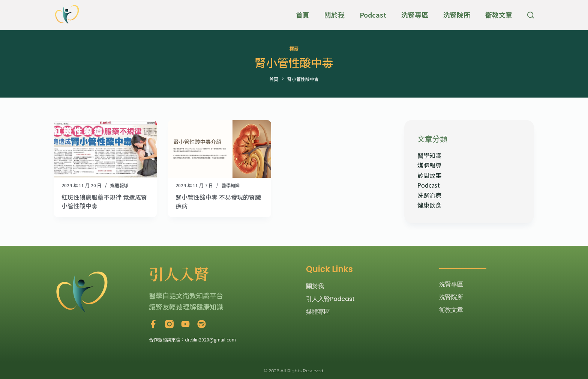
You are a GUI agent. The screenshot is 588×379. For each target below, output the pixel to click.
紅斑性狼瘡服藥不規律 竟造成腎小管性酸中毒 (104, 201)
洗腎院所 (457, 15)
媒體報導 (119, 185)
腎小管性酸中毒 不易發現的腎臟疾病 (218, 201)
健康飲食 (429, 205)
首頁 (303, 15)
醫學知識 (231, 185)
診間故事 (429, 175)
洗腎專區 (415, 15)
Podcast (373, 15)
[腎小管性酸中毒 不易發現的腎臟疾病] (219, 149)
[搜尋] (531, 15)
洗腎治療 (429, 195)
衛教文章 (499, 15)
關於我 (334, 15)
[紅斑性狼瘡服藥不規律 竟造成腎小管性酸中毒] (105, 149)
